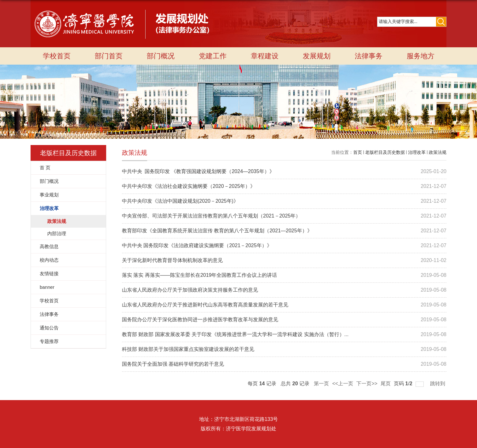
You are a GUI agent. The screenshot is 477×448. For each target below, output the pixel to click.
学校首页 (57, 56)
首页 (358, 152)
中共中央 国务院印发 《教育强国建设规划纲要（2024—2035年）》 (198, 171)
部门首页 (109, 56)
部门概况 (161, 56)
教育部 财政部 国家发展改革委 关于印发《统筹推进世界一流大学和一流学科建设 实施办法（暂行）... (235, 334)
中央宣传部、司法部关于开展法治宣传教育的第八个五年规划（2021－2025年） (211, 216)
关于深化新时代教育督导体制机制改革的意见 (172, 260)
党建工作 (213, 56)
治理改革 (417, 152)
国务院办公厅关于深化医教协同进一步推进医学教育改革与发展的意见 (200, 320)
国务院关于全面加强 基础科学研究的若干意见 (173, 364)
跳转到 (438, 384)
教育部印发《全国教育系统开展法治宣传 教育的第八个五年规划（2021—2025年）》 (217, 231)
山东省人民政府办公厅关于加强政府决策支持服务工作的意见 (190, 290)
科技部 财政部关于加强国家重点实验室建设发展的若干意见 (188, 349)
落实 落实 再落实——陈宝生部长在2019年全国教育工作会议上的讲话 (199, 275)
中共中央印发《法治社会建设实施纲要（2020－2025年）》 (189, 186)
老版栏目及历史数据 (385, 152)
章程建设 (265, 56)
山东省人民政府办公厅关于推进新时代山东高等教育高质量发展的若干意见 (205, 305)
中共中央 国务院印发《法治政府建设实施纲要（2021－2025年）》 (197, 245)
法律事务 (369, 56)
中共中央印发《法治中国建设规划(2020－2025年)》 (180, 201)
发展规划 (317, 56)
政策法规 (438, 152)
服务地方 (421, 56)
